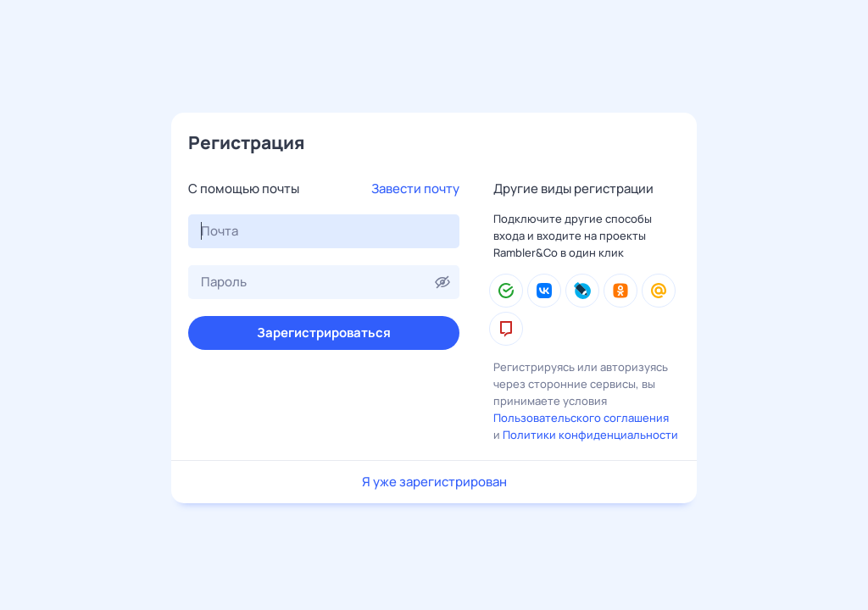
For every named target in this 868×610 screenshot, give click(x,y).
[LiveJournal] (582, 291)
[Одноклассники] (620, 291)
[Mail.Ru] (659, 291)
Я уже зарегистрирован (434, 482)
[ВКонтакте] (544, 291)
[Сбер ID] (506, 291)
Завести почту (415, 189)
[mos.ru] (506, 329)
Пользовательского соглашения (581, 418)
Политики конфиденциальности (590, 435)
